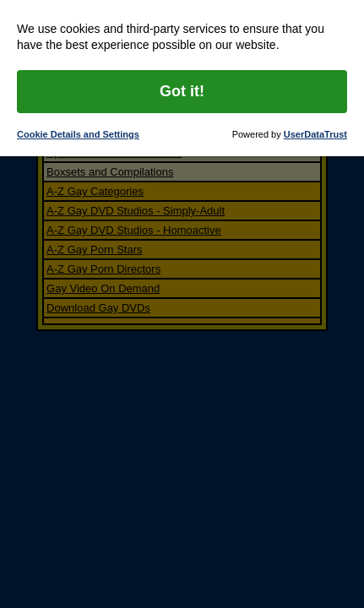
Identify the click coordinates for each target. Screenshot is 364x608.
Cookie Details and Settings (78, 134)
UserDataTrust (315, 134)
